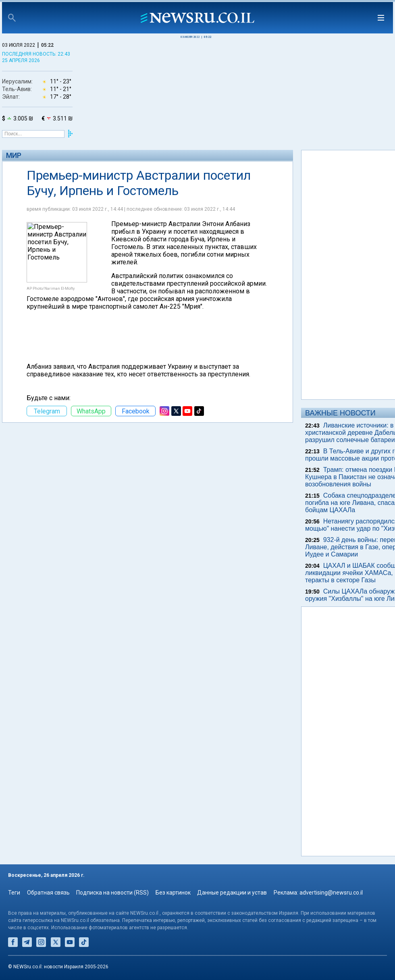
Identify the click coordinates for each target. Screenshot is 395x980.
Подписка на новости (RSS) (112, 893)
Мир (14, 155)
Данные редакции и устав (232, 893)
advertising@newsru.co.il (331, 893)
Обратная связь (48, 893)
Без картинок (173, 893)
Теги (14, 893)
